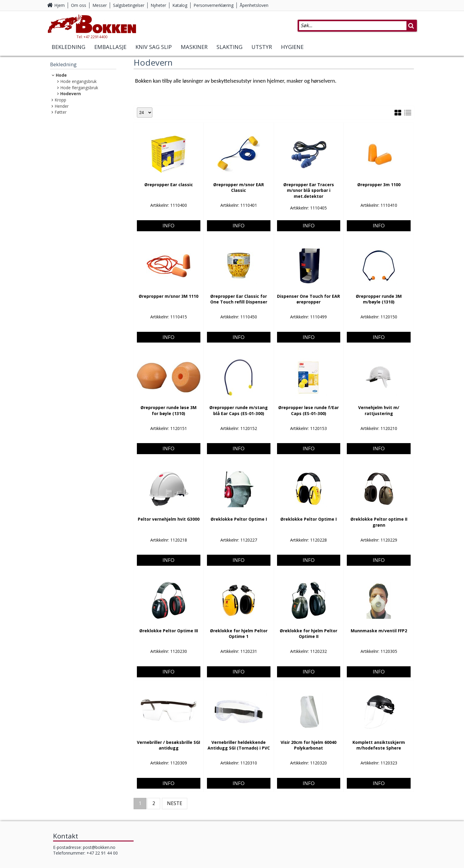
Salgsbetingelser (129, 5)
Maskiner (194, 47)
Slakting (229, 47)
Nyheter (158, 5)
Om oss (79, 5)
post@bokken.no (99, 847)
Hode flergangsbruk (79, 88)
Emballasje (110, 47)
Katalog (180, 5)
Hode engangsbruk (78, 81)
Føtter (61, 112)
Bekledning (68, 47)
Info (168, 202)
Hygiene (292, 47)
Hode (61, 75)
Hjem (59, 5)
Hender (62, 106)
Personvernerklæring (214, 5)
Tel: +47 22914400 (92, 37)
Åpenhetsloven (254, 5)
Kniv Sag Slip (154, 47)
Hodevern (71, 94)
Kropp (60, 100)
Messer (100, 5)
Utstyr (262, 47)
